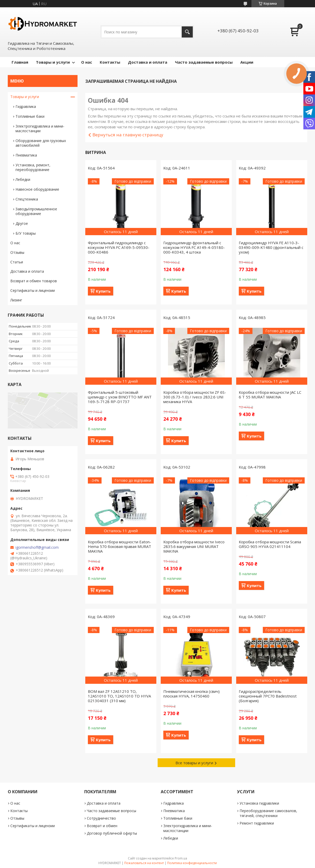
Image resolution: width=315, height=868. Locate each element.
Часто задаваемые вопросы (204, 62)
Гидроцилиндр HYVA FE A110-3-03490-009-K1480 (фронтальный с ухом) (271, 247)
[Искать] (187, 32)
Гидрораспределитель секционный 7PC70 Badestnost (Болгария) (268, 696)
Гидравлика (26, 106)
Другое (22, 223)
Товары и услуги (53, 62)
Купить (103, 291)
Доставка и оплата (148, 62)
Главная (20, 62)
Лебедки (23, 179)
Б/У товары (26, 233)
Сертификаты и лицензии (33, 290)
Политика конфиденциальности (192, 863)
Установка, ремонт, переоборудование (33, 167)
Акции (247, 62)
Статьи (17, 262)
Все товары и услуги (194, 763)
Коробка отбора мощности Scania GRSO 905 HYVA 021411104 (270, 544)
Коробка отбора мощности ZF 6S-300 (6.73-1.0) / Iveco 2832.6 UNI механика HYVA (195, 397)
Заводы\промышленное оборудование (36, 211)
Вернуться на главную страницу (128, 135)
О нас (87, 62)
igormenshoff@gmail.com (37, 547)
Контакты (110, 62)
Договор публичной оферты (112, 833)
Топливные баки (30, 116)
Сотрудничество (101, 818)
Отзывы (17, 252)
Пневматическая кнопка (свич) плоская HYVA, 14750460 (191, 694)
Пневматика (26, 155)
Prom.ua (181, 858)
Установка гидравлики (259, 803)
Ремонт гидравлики (257, 823)
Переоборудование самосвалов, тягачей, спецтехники (268, 813)
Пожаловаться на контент (144, 863)
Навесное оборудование (37, 189)
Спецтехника (27, 199)
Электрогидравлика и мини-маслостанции (40, 128)
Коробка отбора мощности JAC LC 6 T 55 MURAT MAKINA (270, 395)
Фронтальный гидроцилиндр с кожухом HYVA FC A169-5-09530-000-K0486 (119, 247)
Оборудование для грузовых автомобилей (41, 143)
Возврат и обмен (102, 826)
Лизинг (16, 300)
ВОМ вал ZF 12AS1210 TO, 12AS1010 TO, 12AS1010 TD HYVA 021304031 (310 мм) (119, 696)
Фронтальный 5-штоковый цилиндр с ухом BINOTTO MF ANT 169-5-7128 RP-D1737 (120, 397)
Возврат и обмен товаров (34, 281)
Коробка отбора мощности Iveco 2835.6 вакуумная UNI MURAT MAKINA (194, 546)
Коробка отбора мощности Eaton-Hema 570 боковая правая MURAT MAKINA (120, 546)
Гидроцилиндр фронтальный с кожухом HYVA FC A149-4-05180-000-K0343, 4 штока (194, 247)
